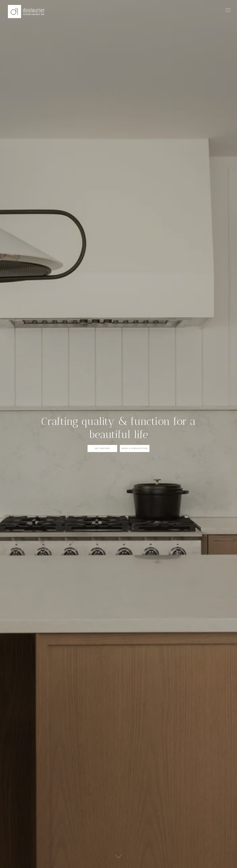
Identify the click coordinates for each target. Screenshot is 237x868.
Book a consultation (135, 448)
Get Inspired (102, 448)
